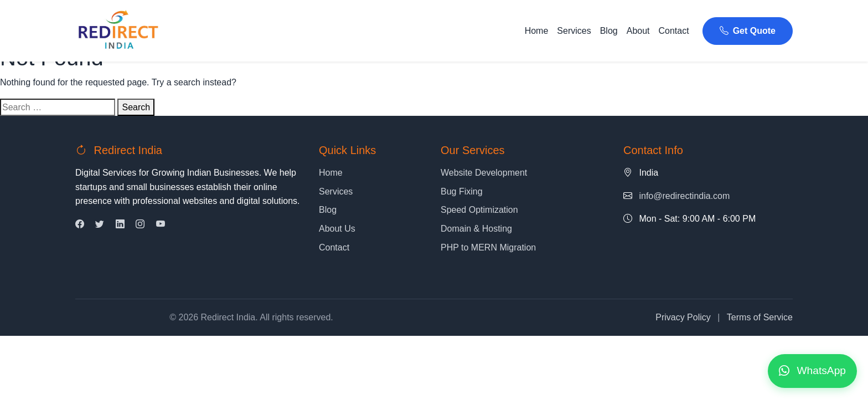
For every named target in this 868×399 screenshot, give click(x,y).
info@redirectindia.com (684, 196)
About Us (337, 229)
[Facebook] (80, 224)
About (638, 31)
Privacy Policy (683, 317)
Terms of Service (760, 317)
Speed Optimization (479, 210)
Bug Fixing (462, 191)
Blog (609, 31)
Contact (674, 31)
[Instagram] (140, 224)
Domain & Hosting (476, 229)
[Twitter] (100, 224)
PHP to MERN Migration (488, 247)
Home (537, 31)
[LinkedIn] (120, 224)
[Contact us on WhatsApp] (812, 371)
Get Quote (748, 31)
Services (574, 31)
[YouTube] (161, 224)
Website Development (484, 173)
